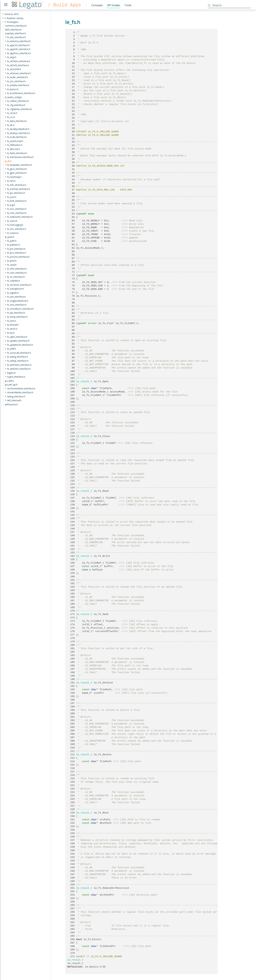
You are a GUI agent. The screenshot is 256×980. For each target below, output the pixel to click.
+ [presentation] (3, 14)
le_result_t (84, 382)
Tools (128, 5)
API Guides (114, 5)
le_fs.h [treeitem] (8, 161)
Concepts (97, 5)
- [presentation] (3, 22)
